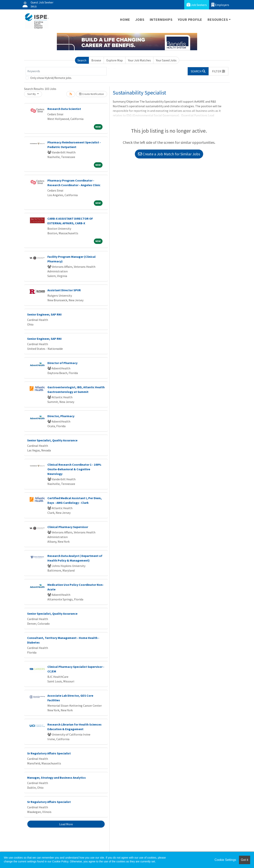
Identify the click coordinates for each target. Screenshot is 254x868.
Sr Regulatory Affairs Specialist (49, 753)
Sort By (32, 94)
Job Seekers (197, 5)
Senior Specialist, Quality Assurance (52, 440)
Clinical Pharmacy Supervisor (68, 527)
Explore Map (115, 60)
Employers (220, 5)
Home (125, 20)
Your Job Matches (139, 60)
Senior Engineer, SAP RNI (44, 314)
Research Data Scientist (64, 109)
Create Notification (92, 94)
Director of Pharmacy (62, 363)
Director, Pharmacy (61, 416)
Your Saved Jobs (166, 60)
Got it (245, 860)
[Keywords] (66, 71)
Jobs (140, 20)
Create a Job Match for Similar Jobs (169, 154)
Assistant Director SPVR (64, 290)
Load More (66, 824)
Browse (96, 60)
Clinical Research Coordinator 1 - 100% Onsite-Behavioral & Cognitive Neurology (74, 469)
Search (82, 60)
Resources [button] (218, 20)
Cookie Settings (225, 860)
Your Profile (190, 20)
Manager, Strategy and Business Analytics (56, 778)
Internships (161, 20)
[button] (219, 71)
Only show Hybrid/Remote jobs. (51, 78)
